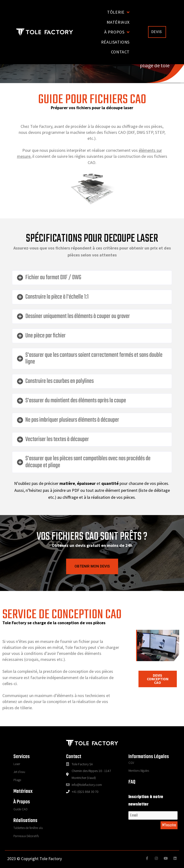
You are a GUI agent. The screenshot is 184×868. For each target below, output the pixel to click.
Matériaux (23, 791)
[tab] (92, 278)
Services (22, 757)
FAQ (132, 782)
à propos (22, 802)
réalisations (25, 821)
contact (74, 757)
